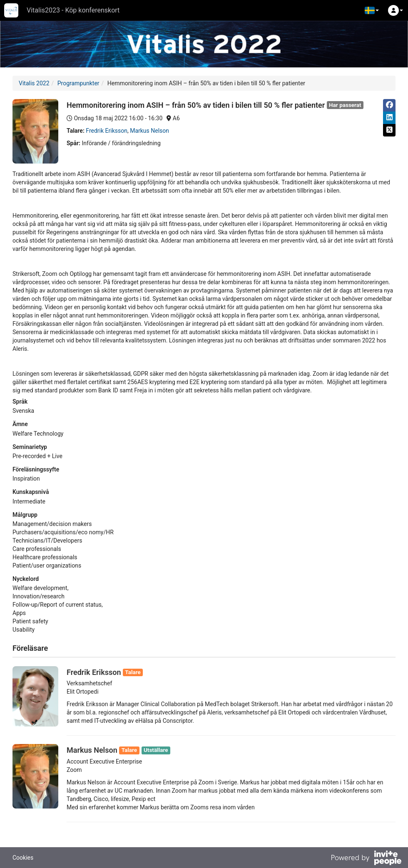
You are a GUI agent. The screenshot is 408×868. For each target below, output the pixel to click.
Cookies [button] (23, 858)
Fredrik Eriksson (107, 131)
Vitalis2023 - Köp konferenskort (73, 10)
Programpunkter (78, 83)
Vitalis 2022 (34, 83)
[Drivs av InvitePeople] (366, 859)
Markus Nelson (149, 131)
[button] (372, 10)
